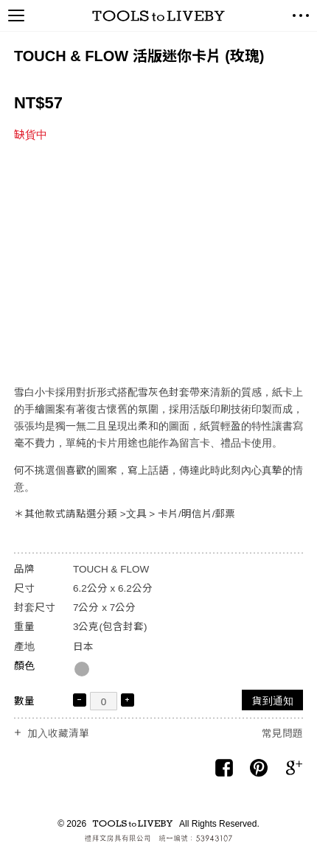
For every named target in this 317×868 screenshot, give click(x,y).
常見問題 (282, 734)
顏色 (24, 666)
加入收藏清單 (58, 734)
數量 (24, 701)
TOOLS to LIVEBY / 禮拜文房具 (158, 16)
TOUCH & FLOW (111, 569)
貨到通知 (273, 701)
